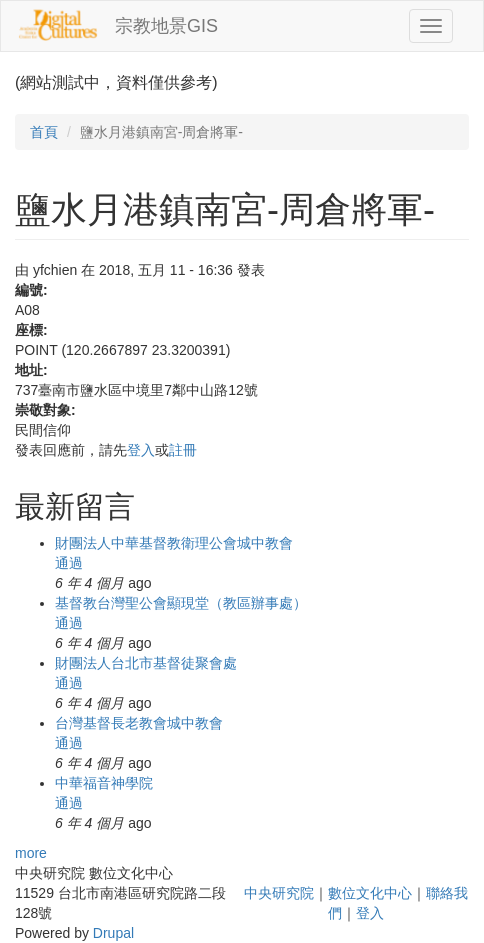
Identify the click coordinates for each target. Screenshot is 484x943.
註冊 (183, 450)
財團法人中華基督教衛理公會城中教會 (174, 543)
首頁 (44, 132)
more (31, 853)
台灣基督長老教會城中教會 (139, 723)
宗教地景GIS (166, 26)
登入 (141, 450)
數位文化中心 (370, 893)
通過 (69, 563)
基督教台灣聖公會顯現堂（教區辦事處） (181, 603)
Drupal (113, 933)
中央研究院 (279, 893)
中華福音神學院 (104, 783)
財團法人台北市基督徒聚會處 (146, 663)
